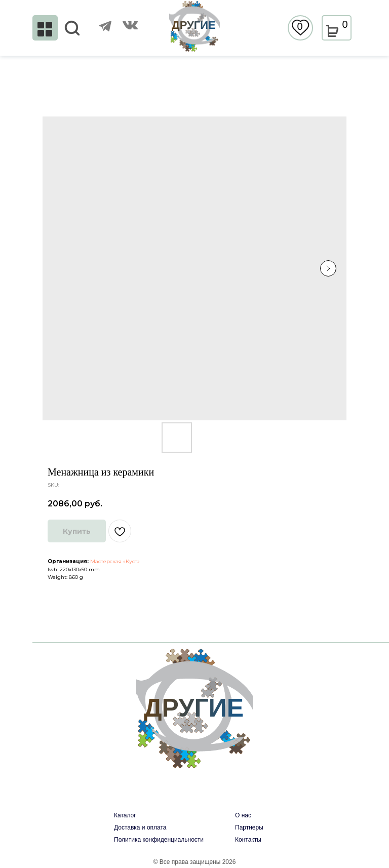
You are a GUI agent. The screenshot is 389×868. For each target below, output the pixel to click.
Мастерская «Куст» (115, 561)
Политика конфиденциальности (159, 840)
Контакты (248, 840)
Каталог (125, 815)
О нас (243, 815)
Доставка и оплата (140, 827)
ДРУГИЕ (194, 25)
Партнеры (249, 827)
